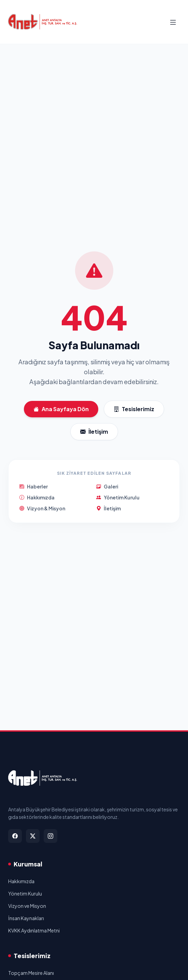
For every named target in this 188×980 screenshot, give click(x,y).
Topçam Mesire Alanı (31, 973)
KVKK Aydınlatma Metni (34, 930)
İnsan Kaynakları (26, 918)
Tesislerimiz (134, 409)
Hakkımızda (37, 497)
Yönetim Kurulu (118, 497)
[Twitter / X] (33, 836)
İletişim (94, 432)
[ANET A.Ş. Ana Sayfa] (43, 22)
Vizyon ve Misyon (27, 906)
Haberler (34, 486)
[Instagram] (50, 836)
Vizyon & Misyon (42, 508)
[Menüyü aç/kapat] (173, 22)
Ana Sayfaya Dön (61, 409)
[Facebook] (15, 836)
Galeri (107, 486)
